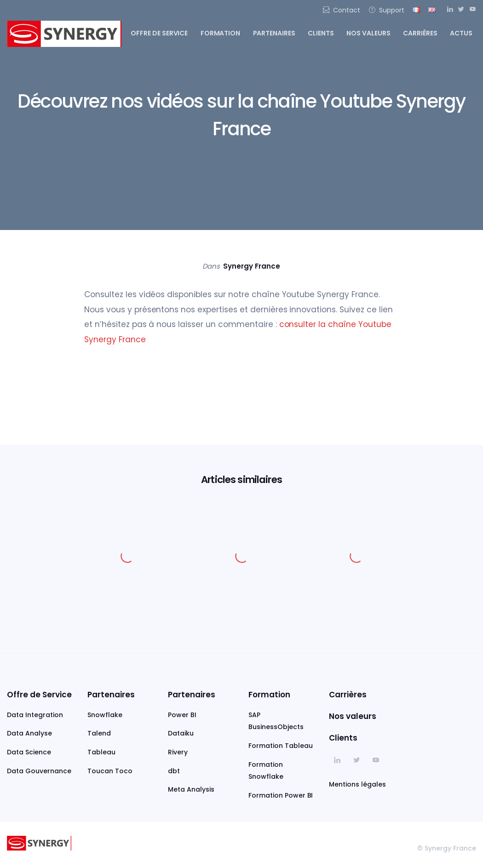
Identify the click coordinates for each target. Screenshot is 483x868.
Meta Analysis (191, 789)
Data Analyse (29, 733)
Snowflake (105, 715)
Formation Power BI (281, 795)
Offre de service (159, 33)
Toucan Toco (110, 771)
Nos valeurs (368, 33)
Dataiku (181, 733)
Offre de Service (39, 695)
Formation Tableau (281, 746)
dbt (174, 771)
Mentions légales (357, 784)
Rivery (178, 752)
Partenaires (274, 33)
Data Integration (35, 715)
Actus (461, 33)
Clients (321, 33)
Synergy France (252, 266)
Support (386, 10)
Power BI (182, 715)
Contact (341, 10)
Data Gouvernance (39, 771)
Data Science (29, 752)
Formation (221, 33)
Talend (99, 733)
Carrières (420, 33)
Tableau (101, 752)
